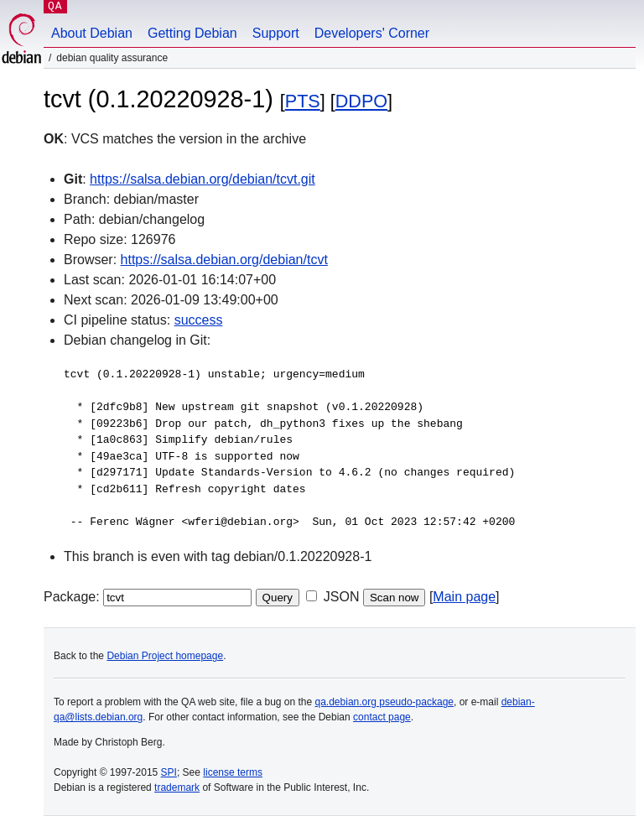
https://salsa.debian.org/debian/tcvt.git (203, 179)
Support (276, 33)
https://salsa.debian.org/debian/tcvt (224, 260)
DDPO (361, 101)
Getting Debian (192, 33)
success (199, 320)
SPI (169, 772)
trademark (177, 787)
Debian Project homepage (165, 656)
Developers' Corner (372, 33)
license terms (233, 772)
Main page (464, 597)
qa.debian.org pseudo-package (384, 702)
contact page (382, 717)
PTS (303, 101)
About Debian (92, 33)
